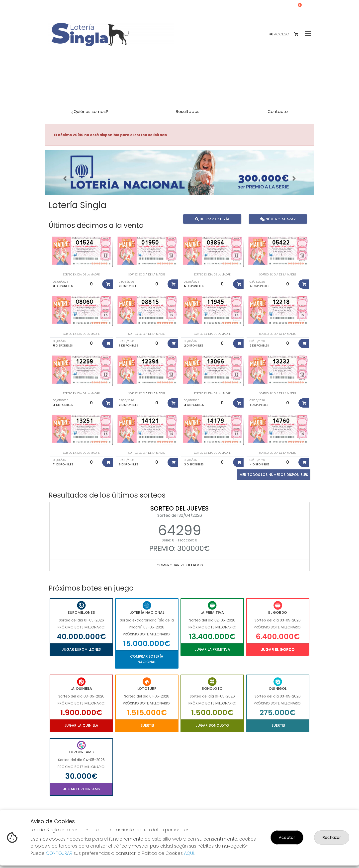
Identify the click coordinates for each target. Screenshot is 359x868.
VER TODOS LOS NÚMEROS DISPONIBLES (274, 475)
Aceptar (287, 837)
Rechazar (332, 837)
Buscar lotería (212, 219)
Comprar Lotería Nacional (147, 659)
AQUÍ (189, 853)
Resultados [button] (188, 111)
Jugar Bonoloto (212, 725)
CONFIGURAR (59, 853)
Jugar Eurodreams (81, 789)
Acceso (279, 34)
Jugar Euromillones (81, 649)
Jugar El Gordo (278, 650)
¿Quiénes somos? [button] (90, 111)
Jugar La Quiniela (81, 725)
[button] (65, 178)
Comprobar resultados (180, 565)
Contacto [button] (278, 111)
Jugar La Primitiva (212, 649)
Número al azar (278, 219)
